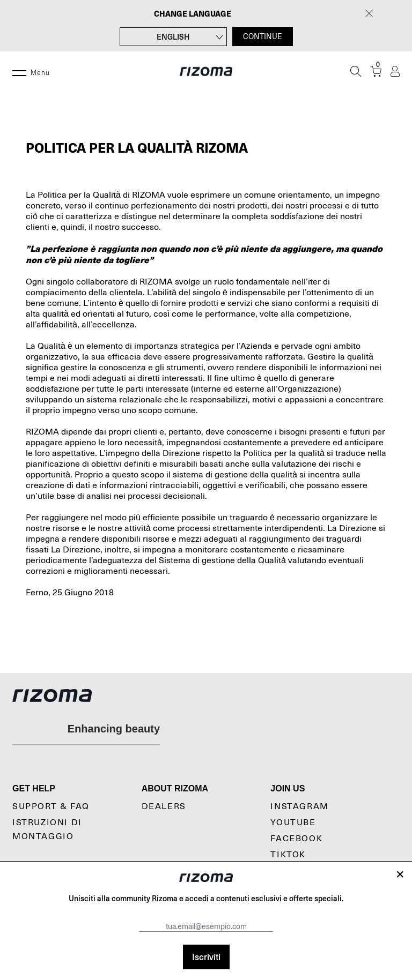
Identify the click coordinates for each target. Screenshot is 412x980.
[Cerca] (356, 71)
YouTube (293, 822)
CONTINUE (263, 36)
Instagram (299, 806)
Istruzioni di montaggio (47, 829)
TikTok (288, 855)
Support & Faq (51, 806)
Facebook (296, 839)
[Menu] (19, 71)
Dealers (164, 806)
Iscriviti (206, 957)
